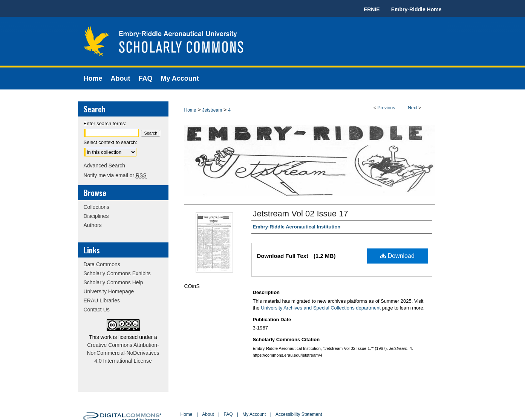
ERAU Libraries (102, 300)
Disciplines (96, 216)
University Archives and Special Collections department (321, 308)
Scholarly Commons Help (113, 282)
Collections (96, 207)
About (208, 414)
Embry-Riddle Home (416, 9)
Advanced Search (105, 166)
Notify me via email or (115, 175)
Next (412, 108)
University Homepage (109, 291)
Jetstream (212, 110)
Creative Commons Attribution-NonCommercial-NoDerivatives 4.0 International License (123, 353)
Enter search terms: (105, 123)
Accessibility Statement (299, 414)
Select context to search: (110, 142)
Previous (386, 108)
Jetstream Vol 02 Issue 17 (301, 214)
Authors (93, 225)
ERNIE (372, 9)
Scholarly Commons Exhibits (117, 273)
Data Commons (102, 264)
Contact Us (97, 310)
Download (397, 256)
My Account (254, 414)
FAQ (228, 414)
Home (190, 110)
